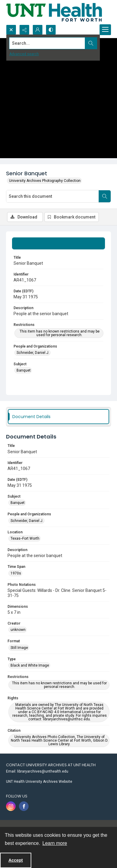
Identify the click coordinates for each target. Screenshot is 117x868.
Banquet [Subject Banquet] (24, 370)
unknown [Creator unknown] (18, 630)
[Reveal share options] (24, 30)
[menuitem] (58, 771)
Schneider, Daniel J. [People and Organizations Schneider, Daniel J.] (33, 353)
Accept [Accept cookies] (16, 860)
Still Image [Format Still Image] (19, 648)
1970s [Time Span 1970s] (16, 573)
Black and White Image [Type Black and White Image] (30, 665)
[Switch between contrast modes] (51, 30)
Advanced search (24, 54)
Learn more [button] (55, 843)
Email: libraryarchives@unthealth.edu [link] (37, 771)
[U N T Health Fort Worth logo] (54, 12)
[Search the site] (47, 43)
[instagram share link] (11, 806)
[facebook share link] (24, 806)
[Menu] (105, 30)
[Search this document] (52, 196)
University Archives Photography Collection (45, 181)
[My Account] (38, 30)
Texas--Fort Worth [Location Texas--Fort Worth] (25, 538)
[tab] (58, 243)
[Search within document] (105, 196)
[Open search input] (11, 30)
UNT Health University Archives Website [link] (39, 782)
